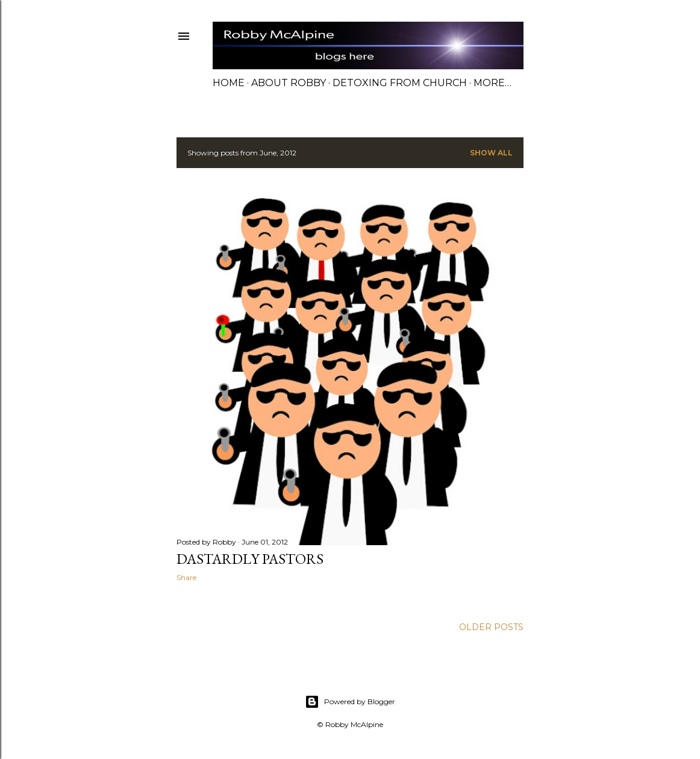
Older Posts (491, 627)
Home (229, 83)
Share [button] (186, 577)
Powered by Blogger (350, 702)
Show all (491, 153)
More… (492, 83)
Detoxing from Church (400, 83)
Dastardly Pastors (250, 559)
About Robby (289, 83)
